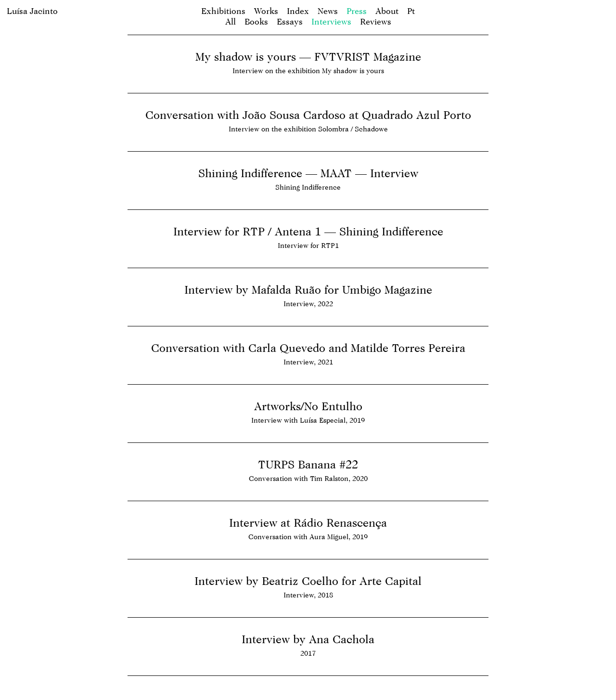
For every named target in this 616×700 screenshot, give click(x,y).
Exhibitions (223, 11)
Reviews (376, 21)
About (387, 11)
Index (298, 11)
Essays (290, 21)
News (328, 11)
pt (411, 11)
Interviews (331, 21)
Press (357, 11)
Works (266, 11)
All (231, 21)
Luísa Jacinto (32, 11)
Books (256, 21)
